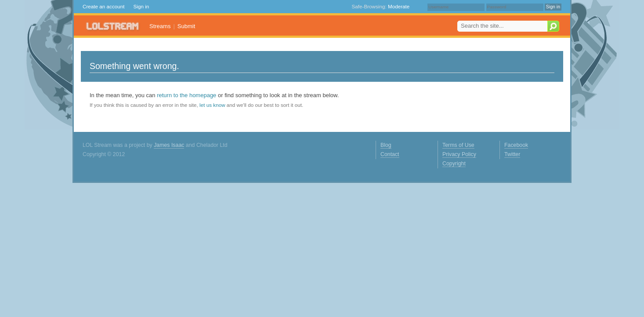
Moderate (399, 6)
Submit (186, 26)
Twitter (512, 154)
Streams (160, 26)
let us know (212, 105)
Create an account (104, 6)
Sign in (141, 6)
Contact (390, 154)
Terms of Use (458, 145)
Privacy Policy (459, 154)
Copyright (454, 164)
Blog (386, 145)
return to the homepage (186, 95)
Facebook (516, 145)
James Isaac (169, 145)
